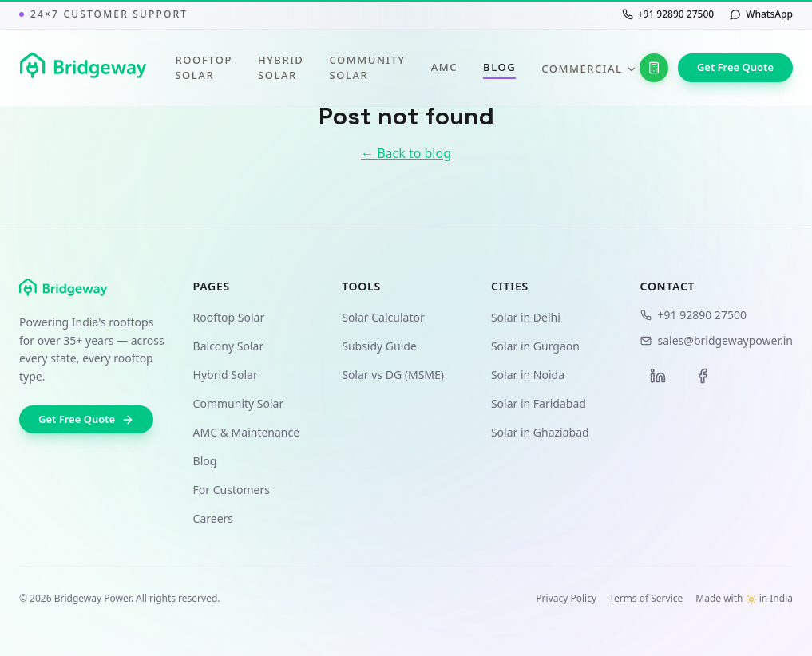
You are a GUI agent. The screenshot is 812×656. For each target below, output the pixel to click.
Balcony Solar (229, 346)
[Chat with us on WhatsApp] (761, 14)
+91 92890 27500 (693, 315)
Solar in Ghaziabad (540, 432)
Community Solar (367, 68)
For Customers (232, 490)
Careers (213, 518)
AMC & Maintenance (247, 432)
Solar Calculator (383, 317)
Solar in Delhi (526, 317)
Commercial (589, 69)
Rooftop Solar (204, 68)
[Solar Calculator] (654, 68)
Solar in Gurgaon (535, 346)
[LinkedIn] (658, 376)
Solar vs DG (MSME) (393, 375)
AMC (444, 67)
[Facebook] (703, 376)
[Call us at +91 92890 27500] (668, 14)
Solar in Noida (528, 375)
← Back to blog (406, 153)
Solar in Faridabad (539, 403)
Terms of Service (646, 599)
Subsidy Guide (379, 346)
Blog (499, 68)
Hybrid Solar (281, 68)
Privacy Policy (566, 599)
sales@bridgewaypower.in (717, 340)
